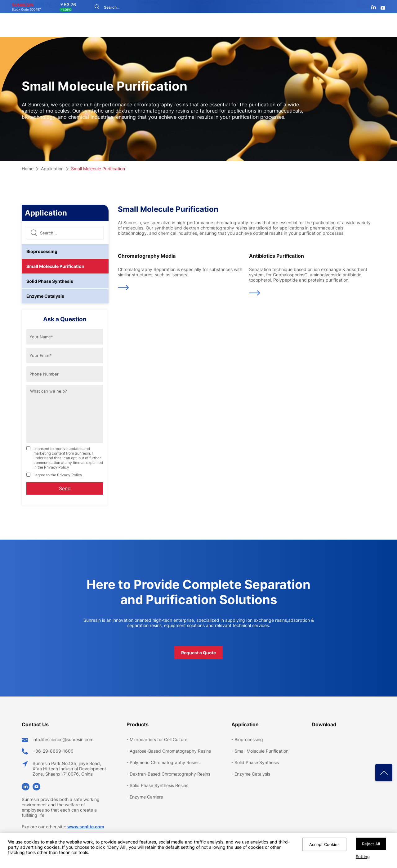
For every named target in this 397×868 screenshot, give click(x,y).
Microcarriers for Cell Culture (158, 739)
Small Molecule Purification (98, 169)
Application (202, 25)
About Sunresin (319, 25)
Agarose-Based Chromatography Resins (170, 751)
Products (148, 25)
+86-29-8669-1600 (53, 751)
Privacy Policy (57, 467)
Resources (259, 25)
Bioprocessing (42, 251)
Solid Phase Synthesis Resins (159, 785)
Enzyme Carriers (146, 797)
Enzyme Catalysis (45, 296)
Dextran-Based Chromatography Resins (170, 774)
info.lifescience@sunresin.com (63, 739)
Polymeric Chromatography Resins (165, 762)
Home (28, 169)
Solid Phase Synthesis (50, 281)
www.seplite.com (86, 827)
